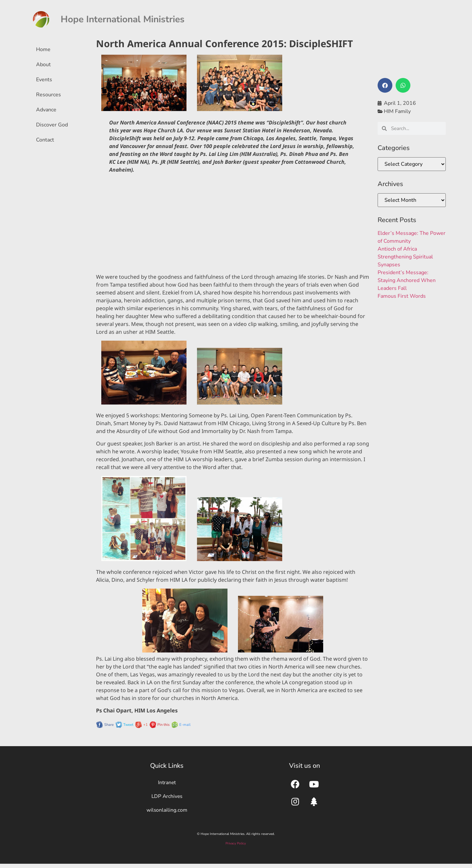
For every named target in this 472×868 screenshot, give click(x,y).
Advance (46, 110)
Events (44, 80)
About (43, 65)
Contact (45, 140)
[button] (385, 85)
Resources (49, 95)
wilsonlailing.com (167, 813)
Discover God (52, 125)
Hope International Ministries (123, 19)
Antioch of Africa (397, 249)
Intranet (167, 783)
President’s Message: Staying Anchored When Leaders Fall (407, 280)
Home (43, 49)
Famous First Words (402, 296)
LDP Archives (167, 798)
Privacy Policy (236, 847)
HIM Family (397, 111)
